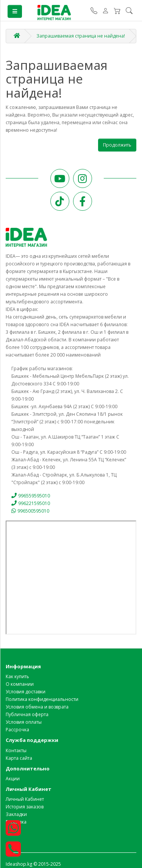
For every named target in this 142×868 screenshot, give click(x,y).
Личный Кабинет (25, 799)
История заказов (25, 807)
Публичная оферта (27, 714)
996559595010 (31, 496)
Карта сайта (19, 758)
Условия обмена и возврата (37, 707)
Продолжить (117, 145)
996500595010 (30, 511)
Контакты (16, 750)
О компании (20, 684)
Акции (13, 779)
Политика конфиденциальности (42, 699)
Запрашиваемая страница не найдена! (81, 36)
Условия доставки (26, 692)
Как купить (17, 676)
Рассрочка (17, 730)
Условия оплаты (24, 722)
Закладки (16, 814)
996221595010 (31, 503)
